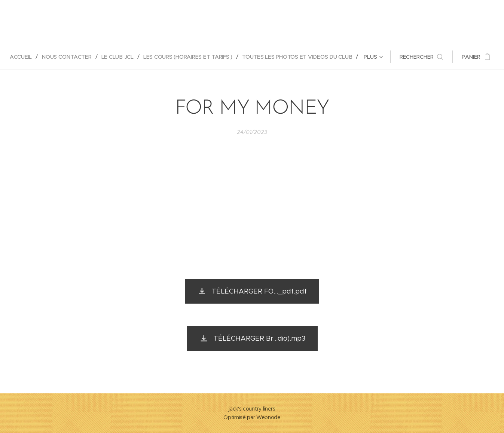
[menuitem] (22, 57)
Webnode (268, 417)
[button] (423, 57)
